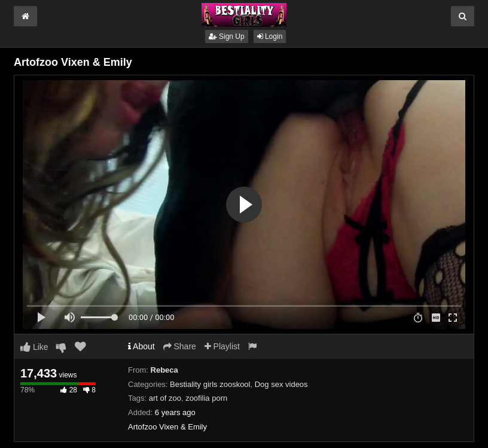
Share (180, 346)
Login (270, 36)
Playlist (222, 346)
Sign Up (227, 36)
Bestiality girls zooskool (210, 384)
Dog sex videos (281, 384)
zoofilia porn (206, 398)
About (141, 346)
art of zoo (165, 398)
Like (34, 347)
